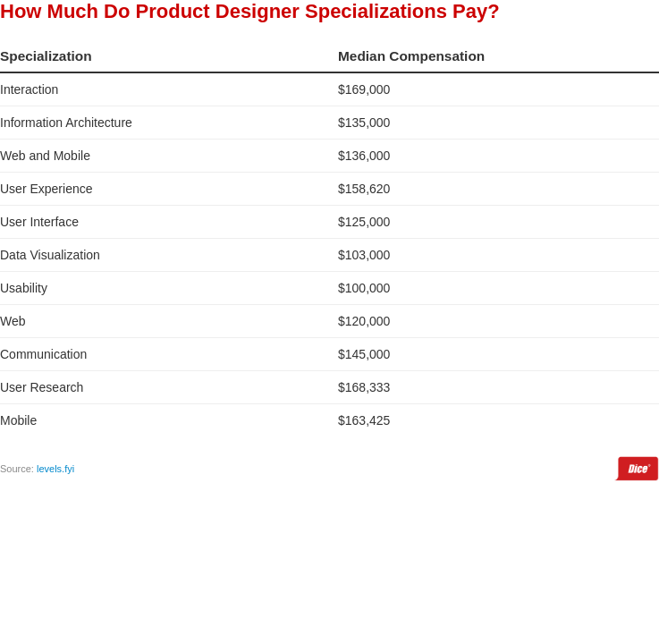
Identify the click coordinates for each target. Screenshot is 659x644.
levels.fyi (55, 469)
